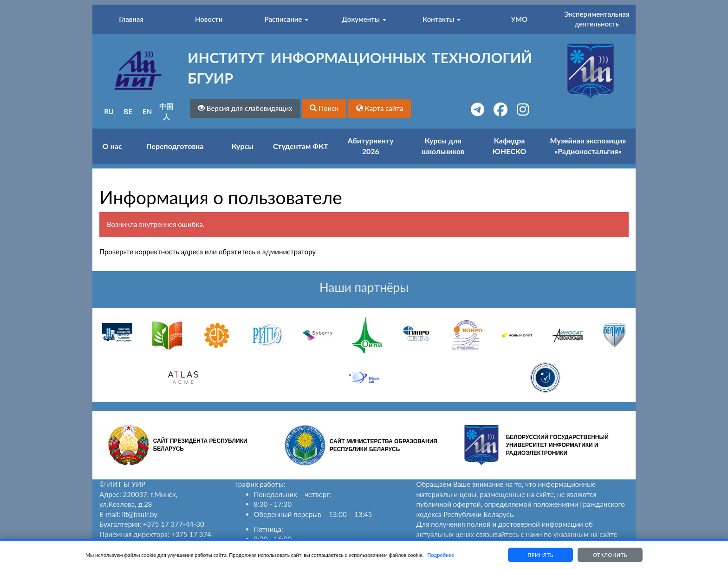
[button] (324, 108)
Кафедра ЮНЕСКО (510, 146)
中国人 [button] (166, 111)
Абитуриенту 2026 (371, 146)
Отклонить (610, 555)
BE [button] (128, 111)
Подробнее (441, 555)
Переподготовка (175, 146)
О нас (112, 146)
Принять (540, 555)
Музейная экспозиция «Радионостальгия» (588, 146)
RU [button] (109, 111)
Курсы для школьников (443, 146)
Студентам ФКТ (301, 146)
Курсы (243, 146)
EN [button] (147, 111)
